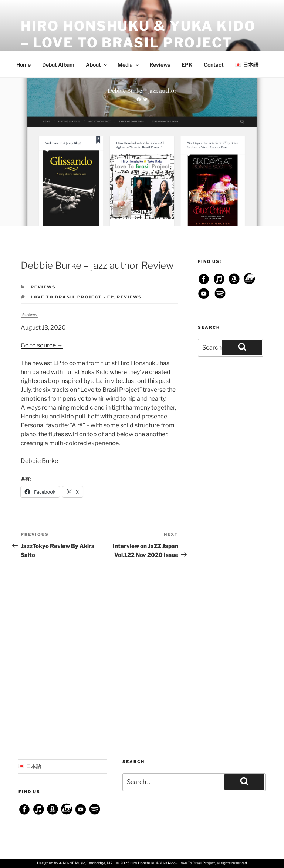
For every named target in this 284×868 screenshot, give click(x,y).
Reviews (160, 65)
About (97, 65)
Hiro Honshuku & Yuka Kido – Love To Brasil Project (138, 34)
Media (129, 65)
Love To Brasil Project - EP (72, 297)
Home (23, 65)
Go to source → (42, 345)
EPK (187, 65)
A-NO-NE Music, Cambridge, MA (86, 863)
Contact (214, 65)
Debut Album (58, 65)
